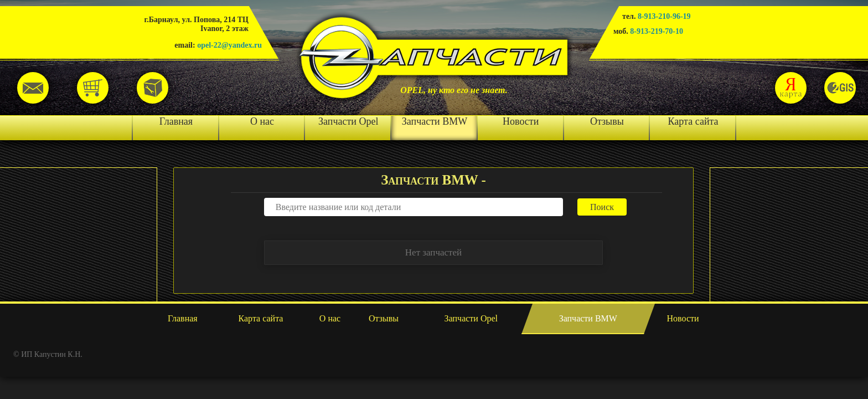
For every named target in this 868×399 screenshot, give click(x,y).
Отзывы (607, 121)
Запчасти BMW (435, 121)
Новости (521, 121)
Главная (176, 121)
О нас (262, 121)
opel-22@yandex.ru (229, 45)
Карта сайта (693, 121)
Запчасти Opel (348, 121)
